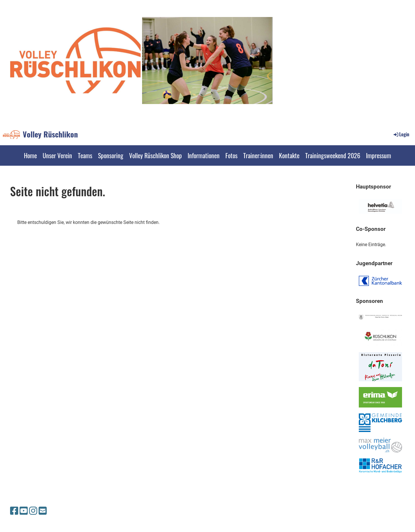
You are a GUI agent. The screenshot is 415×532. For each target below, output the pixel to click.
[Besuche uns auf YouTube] (24, 511)
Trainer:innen (258, 155)
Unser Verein (57, 155)
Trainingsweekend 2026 (333, 155)
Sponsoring (111, 155)
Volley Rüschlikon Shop (155, 155)
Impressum (379, 155)
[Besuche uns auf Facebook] (14, 511)
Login (401, 134)
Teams (85, 155)
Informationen (204, 155)
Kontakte (289, 155)
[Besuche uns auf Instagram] (33, 511)
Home (30, 155)
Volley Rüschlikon (50, 134)
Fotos (231, 155)
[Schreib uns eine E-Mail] (43, 511)
